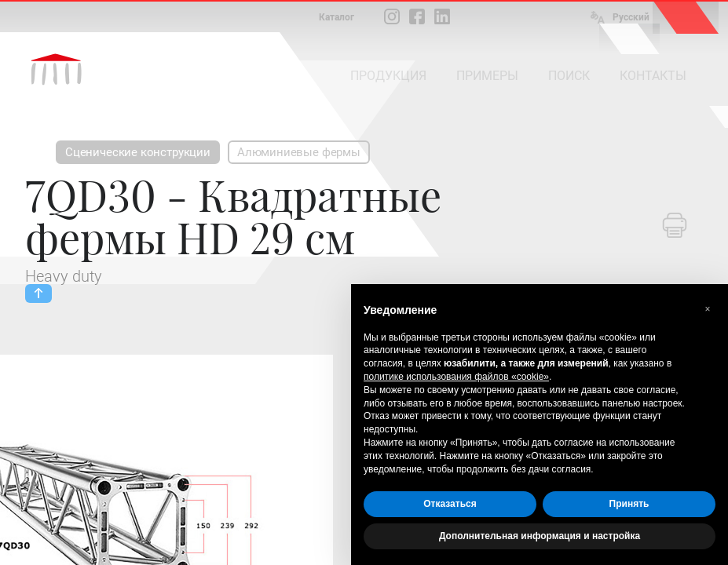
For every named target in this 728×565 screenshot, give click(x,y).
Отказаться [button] (450, 504)
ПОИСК (569, 76)
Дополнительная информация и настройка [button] (540, 536)
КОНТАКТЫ (653, 76)
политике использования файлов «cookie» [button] (456, 377)
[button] (708, 309)
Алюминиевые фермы (299, 152)
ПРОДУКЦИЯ (388, 76)
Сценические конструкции (138, 152)
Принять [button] (629, 504)
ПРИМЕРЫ (487, 76)
